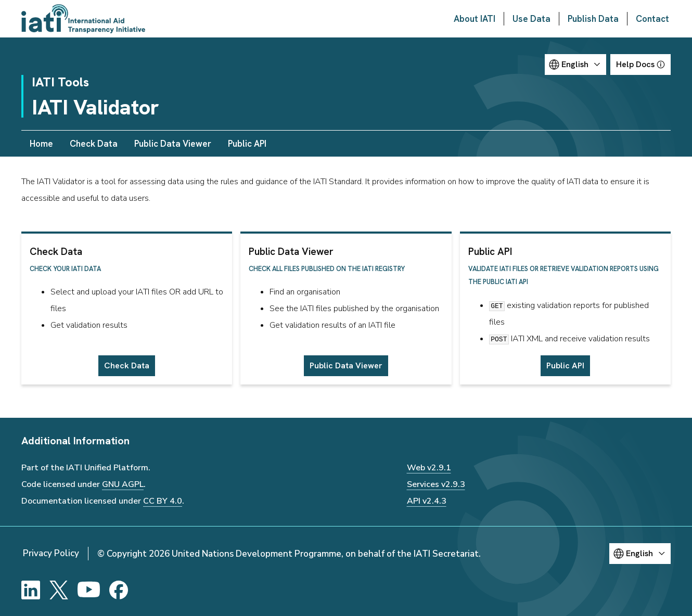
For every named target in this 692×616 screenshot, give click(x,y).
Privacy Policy (51, 553)
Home (41, 144)
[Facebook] (119, 590)
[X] (59, 590)
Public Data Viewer (173, 144)
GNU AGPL (123, 484)
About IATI (475, 19)
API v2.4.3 (427, 501)
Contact (652, 19)
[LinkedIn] (31, 590)
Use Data (531, 19)
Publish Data (593, 19)
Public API (247, 144)
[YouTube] (89, 590)
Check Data (94, 144)
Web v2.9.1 (429, 468)
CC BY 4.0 (163, 501)
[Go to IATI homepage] (83, 19)
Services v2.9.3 (436, 484)
